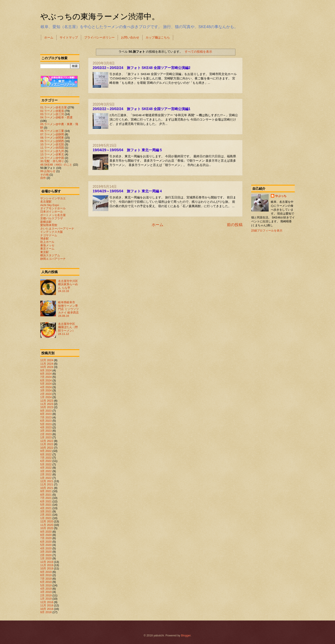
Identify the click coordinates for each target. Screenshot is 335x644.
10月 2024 (47, 367)
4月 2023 (46, 427)
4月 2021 (46, 508)
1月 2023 (46, 437)
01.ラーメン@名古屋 (54, 107)
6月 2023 (46, 421)
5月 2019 (46, 585)
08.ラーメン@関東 (52, 138)
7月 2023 (46, 417)
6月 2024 (46, 380)
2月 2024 (46, 394)
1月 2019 (46, 599)
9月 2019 (46, 572)
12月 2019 (47, 562)
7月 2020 (46, 538)
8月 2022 (46, 454)
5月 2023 (46, 424)
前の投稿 (235, 225)
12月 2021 (47, 481)
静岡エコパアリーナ (53, 259)
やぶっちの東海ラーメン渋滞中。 (100, 16)
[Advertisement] (273, 112)
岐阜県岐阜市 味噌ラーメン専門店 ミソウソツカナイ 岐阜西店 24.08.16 (70, 309)
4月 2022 (46, 468)
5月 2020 (46, 545)
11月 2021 (47, 484)
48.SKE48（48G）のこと (56, 165)
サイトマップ (69, 37)
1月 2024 (46, 397)
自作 (43, 178)
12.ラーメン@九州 (52, 151)
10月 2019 (47, 568)
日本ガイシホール (52, 212)
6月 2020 (46, 542)
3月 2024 (46, 390)
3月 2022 (46, 471)
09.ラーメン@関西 (52, 141)
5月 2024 (46, 384)
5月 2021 (46, 505)
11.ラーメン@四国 (52, 148)
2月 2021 (46, 515)
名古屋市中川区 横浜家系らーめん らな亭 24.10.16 (69, 286)
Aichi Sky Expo (50, 205)
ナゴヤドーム (49, 235)
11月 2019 (47, 565)
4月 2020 (46, 548)
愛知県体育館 (49, 225)
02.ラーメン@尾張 (52, 111)
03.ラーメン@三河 (52, 114)
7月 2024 (46, 377)
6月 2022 (46, 461)
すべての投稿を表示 (198, 52)
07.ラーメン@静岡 (52, 134)
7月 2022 (46, 458)
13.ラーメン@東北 (52, 154)
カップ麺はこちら (158, 37)
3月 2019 (46, 592)
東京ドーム (47, 249)
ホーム (49, 37)
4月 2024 (46, 387)
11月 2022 (47, 444)
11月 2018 (47, 605)
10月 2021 (47, 488)
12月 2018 (47, 602)
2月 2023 (46, 434)
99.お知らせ (48, 171)
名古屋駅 (46, 202)
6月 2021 (46, 501)
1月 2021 (46, 518)
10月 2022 (47, 448)
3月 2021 (46, 511)
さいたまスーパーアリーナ (57, 229)
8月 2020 (46, 535)
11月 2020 (47, 525)
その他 (44, 175)
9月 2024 (46, 370)
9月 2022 (46, 451)
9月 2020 (46, 532)
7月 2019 (46, 579)
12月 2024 (47, 360)
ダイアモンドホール (53, 208)
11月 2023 (47, 404)
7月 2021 (46, 498)
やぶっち (281, 196)
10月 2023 (47, 407)
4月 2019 (46, 589)
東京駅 (44, 252)
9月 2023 (46, 411)
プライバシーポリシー (99, 37)
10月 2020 (47, 528)
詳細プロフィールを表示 (267, 231)
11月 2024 (47, 364)
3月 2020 (46, 552)
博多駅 (44, 239)
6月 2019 (46, 582)
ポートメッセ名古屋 (53, 215)
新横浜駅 (46, 222)
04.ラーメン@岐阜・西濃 (56, 117)
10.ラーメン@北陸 (52, 144)
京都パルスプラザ (52, 218)
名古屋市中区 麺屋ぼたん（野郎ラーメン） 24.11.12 (68, 329)
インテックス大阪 (52, 232)
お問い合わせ (130, 37)
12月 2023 (47, 401)
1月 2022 (46, 478)
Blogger (186, 635)
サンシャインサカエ (53, 198)
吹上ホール (47, 242)
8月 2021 (46, 495)
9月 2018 (46, 612)
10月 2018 (47, 609)
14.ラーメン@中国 (52, 158)
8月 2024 (46, 374)
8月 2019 (46, 575)
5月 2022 (46, 464)
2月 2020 (46, 555)
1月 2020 (46, 558)
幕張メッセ (47, 245)
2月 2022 (46, 474)
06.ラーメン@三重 (52, 131)
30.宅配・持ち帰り (52, 161)
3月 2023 (46, 431)
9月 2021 (46, 491)
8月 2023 (46, 414)
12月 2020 (47, 521)
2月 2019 (46, 595)
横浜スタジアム (50, 255)
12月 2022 (47, 441)
